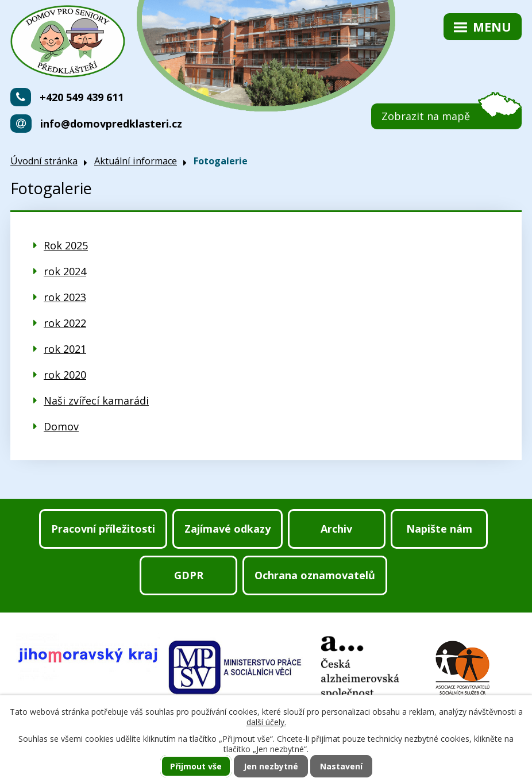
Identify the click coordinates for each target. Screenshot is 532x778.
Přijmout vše (196, 766)
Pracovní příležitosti (103, 529)
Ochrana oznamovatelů (315, 575)
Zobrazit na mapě (426, 116)
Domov (61, 426)
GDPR (189, 575)
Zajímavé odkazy (228, 529)
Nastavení (341, 766)
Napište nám (439, 529)
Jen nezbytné (271, 766)
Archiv (336, 529)
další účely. (266, 722)
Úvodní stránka (44, 161)
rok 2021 (65, 349)
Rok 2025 (66, 245)
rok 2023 (65, 297)
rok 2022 (65, 323)
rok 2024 (65, 271)
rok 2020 (65, 375)
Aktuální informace (136, 161)
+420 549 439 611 (82, 97)
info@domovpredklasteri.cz (111, 124)
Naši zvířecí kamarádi (96, 400)
